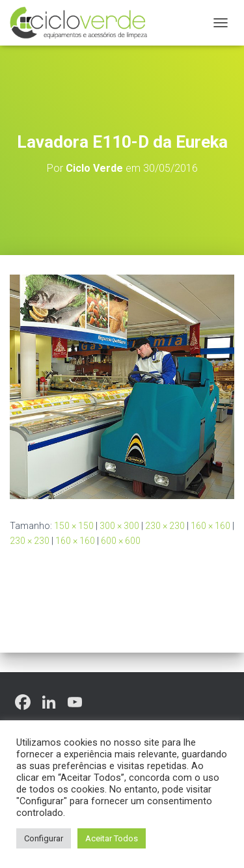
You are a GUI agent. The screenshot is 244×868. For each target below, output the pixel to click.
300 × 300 (119, 526)
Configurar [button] (44, 838)
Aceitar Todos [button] (112, 838)
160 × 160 (210, 526)
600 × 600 (121, 541)
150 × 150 (74, 526)
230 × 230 (165, 526)
